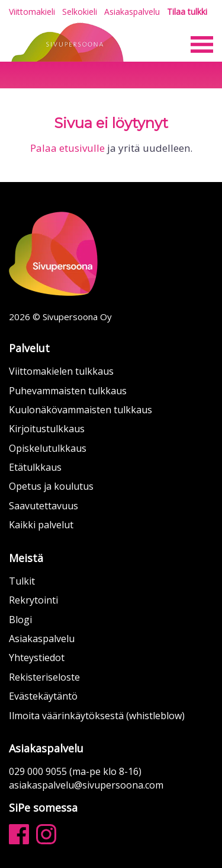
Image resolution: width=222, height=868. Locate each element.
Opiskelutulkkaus (48, 448)
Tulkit (22, 581)
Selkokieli (80, 12)
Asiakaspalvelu (132, 12)
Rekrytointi (33, 600)
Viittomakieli (32, 12)
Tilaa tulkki (187, 12)
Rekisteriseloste (44, 677)
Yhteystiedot (37, 658)
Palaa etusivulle (67, 148)
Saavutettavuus (44, 506)
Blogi (20, 620)
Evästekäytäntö (43, 696)
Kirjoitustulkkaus (47, 429)
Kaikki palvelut (41, 525)
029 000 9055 (38, 771)
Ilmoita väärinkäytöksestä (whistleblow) (97, 716)
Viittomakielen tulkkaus (61, 371)
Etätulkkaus (35, 467)
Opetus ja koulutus (51, 486)
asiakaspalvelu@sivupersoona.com (86, 785)
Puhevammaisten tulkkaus (68, 391)
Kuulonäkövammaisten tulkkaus (81, 410)
